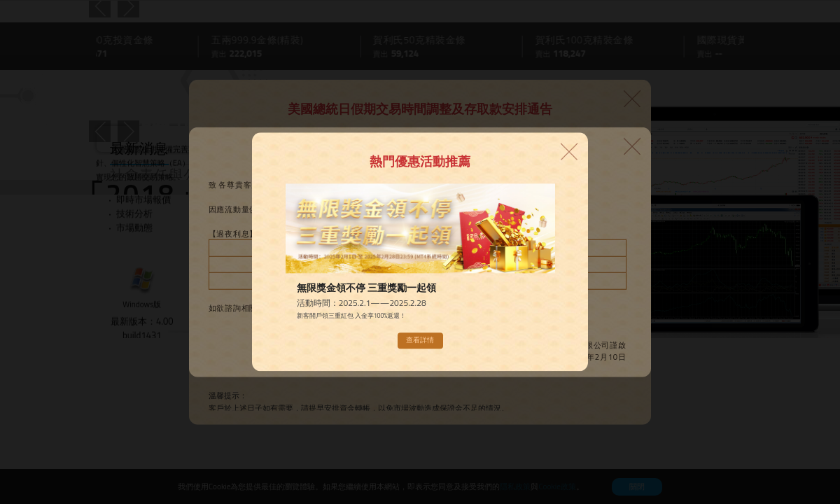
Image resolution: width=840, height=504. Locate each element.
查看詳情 (420, 341)
